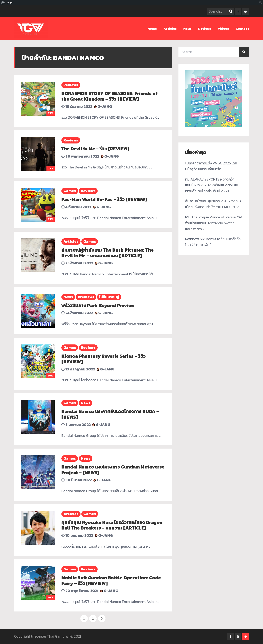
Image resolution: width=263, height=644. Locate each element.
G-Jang (103, 107)
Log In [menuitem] (10, 3)
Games (70, 191)
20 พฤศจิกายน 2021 (80, 591)
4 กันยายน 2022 (76, 207)
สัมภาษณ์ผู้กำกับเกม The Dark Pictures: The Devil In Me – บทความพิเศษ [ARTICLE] (108, 253)
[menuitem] (3, 3)
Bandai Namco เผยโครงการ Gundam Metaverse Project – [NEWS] (113, 470)
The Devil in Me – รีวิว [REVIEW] (95, 149)
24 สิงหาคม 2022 (77, 313)
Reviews (205, 29)
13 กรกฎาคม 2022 (78, 369)
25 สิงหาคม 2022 (77, 263)
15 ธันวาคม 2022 (77, 107)
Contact (242, 29)
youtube (246, 11)
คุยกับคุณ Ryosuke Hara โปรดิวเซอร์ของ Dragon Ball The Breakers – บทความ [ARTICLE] (112, 525)
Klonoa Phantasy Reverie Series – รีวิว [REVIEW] (103, 359)
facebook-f (238, 11)
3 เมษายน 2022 (76, 425)
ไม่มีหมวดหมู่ (109, 297)
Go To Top (246, 636)
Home (152, 29)
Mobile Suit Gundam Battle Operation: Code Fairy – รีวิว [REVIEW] (111, 580)
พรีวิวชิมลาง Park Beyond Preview (98, 305)
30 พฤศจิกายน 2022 (80, 156)
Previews (86, 297)
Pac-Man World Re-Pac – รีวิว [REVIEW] (104, 199)
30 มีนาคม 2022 (77, 480)
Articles (170, 29)
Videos (223, 29)
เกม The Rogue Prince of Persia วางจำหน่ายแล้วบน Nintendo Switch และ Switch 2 (214, 223)
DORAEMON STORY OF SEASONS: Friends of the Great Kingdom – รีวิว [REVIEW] (110, 96)
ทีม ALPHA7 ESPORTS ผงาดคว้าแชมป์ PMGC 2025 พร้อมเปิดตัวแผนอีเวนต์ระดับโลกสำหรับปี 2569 (212, 185)
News (187, 29)
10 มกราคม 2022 (77, 535)
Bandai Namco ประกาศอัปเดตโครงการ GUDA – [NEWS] (110, 414)
